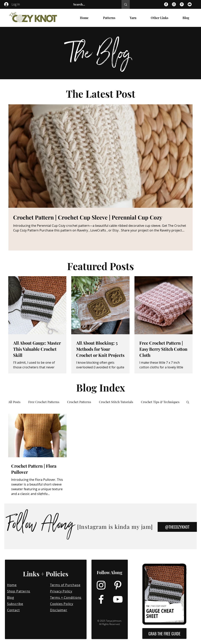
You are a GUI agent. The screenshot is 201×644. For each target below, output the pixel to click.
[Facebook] (166, 4)
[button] (188, 402)
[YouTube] (190, 4)
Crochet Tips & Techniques (160, 402)
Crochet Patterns (79, 402)
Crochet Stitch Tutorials (116, 402)
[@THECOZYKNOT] (177, 527)
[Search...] (93, 4)
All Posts (14, 402)
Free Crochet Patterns (44, 402)
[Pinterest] (182, 4)
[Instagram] (174, 4)
